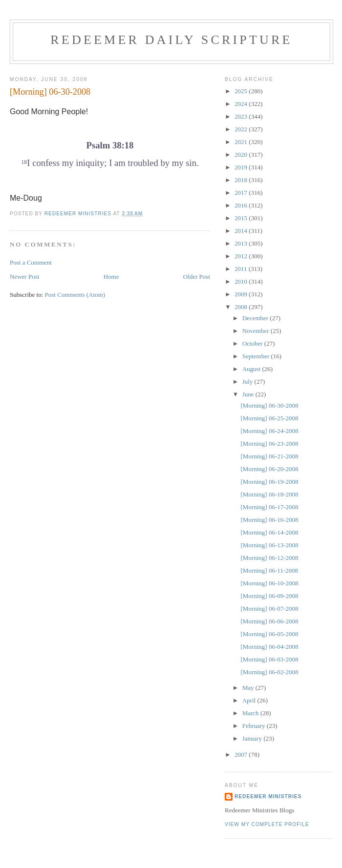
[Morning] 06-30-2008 (269, 405)
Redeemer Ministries (268, 796)
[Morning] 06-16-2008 (269, 520)
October (253, 343)
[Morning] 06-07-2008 (269, 609)
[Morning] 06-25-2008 (269, 418)
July (248, 382)
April (250, 700)
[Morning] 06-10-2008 (269, 583)
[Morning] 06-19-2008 (269, 482)
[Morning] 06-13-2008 (269, 545)
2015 (242, 218)
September (257, 356)
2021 (242, 142)
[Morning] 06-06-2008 (269, 621)
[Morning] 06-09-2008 (269, 596)
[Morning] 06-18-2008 (269, 494)
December (256, 318)
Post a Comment (31, 262)
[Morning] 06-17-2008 (269, 507)
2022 (242, 129)
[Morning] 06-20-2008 (269, 469)
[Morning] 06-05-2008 (269, 634)
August (252, 369)
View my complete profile (267, 824)
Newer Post (24, 277)
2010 (242, 281)
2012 (242, 256)
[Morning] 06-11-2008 (269, 570)
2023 (242, 116)
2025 (242, 91)
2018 (242, 180)
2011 (242, 269)
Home (111, 277)
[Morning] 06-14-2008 (269, 532)
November (256, 331)
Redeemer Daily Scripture (171, 40)
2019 (242, 167)
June (249, 394)
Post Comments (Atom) (75, 295)
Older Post (197, 277)
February (255, 726)
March (251, 713)
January (253, 738)
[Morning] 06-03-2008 (269, 659)
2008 (242, 307)
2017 (242, 193)
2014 (242, 231)
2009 (242, 294)
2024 (242, 104)
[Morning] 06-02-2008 (269, 672)
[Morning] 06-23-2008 (269, 444)
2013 (242, 243)
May (249, 688)
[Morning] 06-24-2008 (269, 431)
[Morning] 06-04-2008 (269, 647)
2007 (242, 754)
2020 (242, 155)
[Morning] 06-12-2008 (269, 558)
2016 (242, 205)
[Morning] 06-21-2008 (269, 456)
